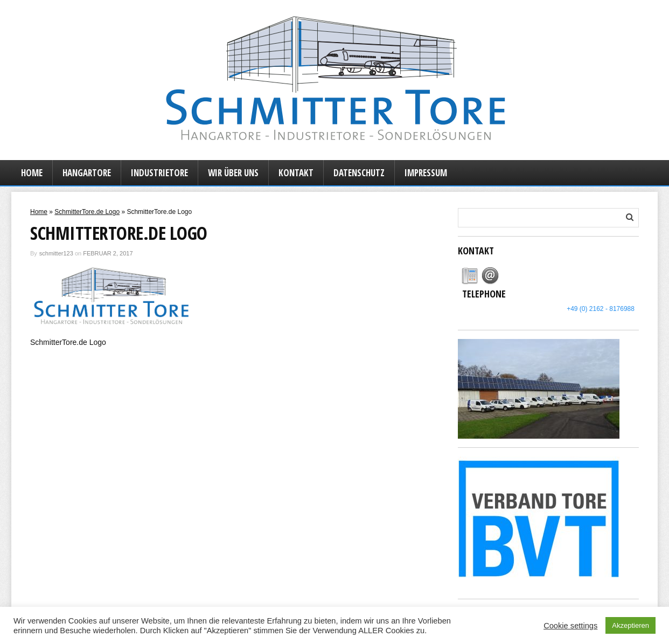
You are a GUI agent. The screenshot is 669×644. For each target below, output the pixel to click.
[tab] (470, 276)
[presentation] (470, 276)
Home (32, 173)
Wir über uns (233, 173)
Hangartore (87, 173)
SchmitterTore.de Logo (87, 212)
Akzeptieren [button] (630, 625)
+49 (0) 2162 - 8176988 (601, 309)
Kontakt (296, 173)
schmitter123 (56, 253)
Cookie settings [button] (570, 626)
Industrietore (159, 173)
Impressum (426, 173)
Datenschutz (359, 173)
